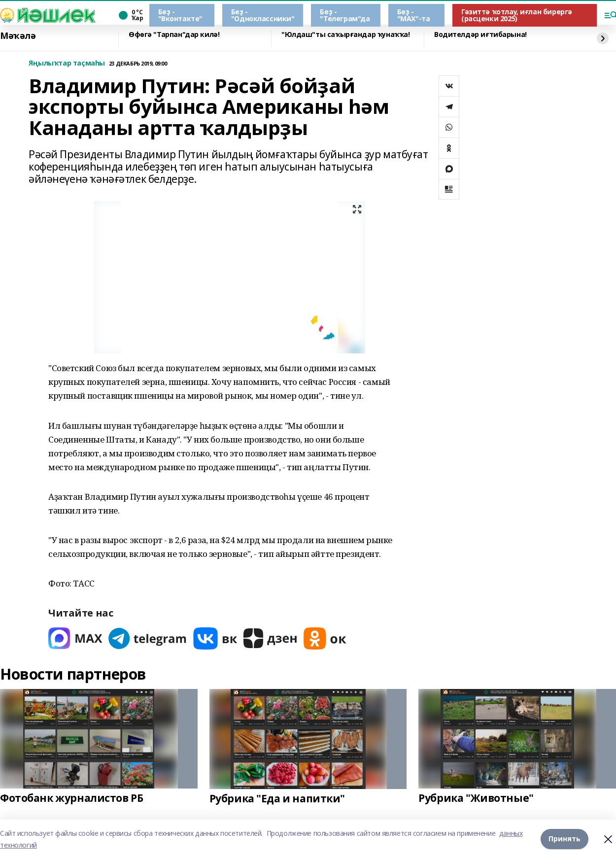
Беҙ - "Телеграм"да (345, 15)
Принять (565, 839)
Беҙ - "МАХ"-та (414, 15)
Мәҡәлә (18, 36)
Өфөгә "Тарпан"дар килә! (174, 35)
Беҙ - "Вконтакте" (180, 15)
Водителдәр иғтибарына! (480, 35)
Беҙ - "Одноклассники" (263, 15)
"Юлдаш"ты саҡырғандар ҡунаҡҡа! (345, 35)
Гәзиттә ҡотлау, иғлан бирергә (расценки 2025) (517, 15)
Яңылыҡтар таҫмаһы (67, 63)
